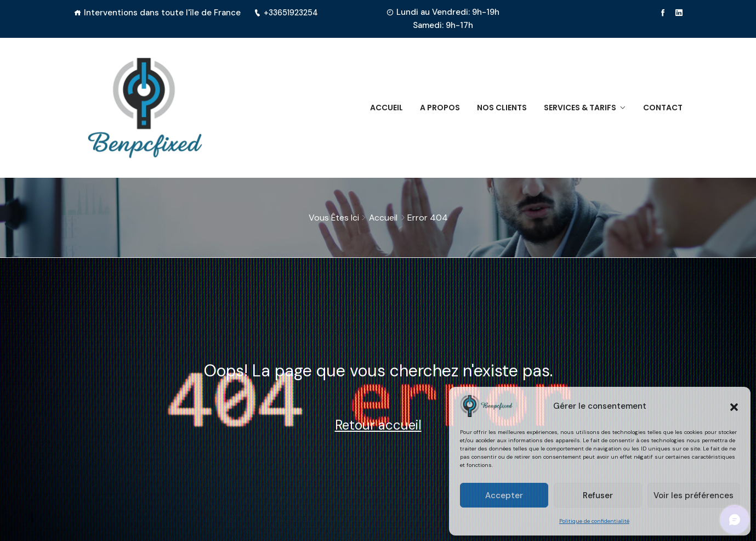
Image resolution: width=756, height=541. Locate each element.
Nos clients (499, 108)
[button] (734, 406)
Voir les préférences (694, 495)
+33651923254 (288, 13)
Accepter (504, 495)
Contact (663, 108)
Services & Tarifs (578, 108)
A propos (435, 108)
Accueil (380, 108)
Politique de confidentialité (594, 521)
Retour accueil (378, 425)
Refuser (598, 495)
